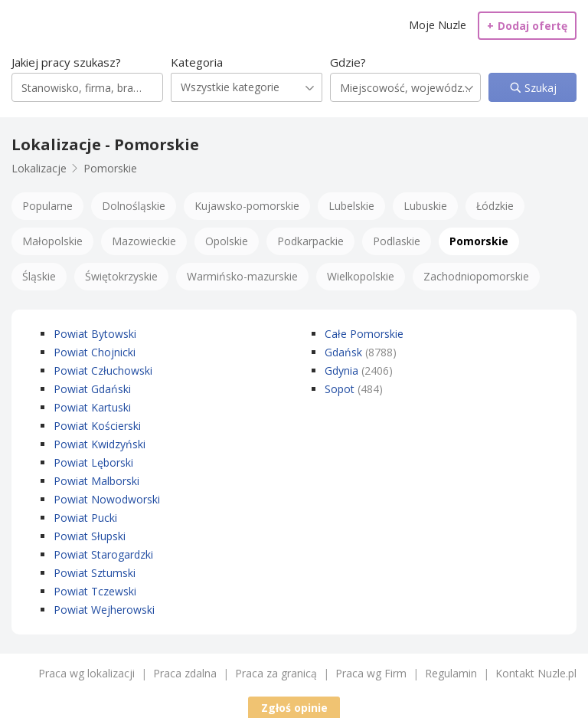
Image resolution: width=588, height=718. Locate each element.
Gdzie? (348, 62)
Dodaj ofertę (527, 26)
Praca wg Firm (371, 673)
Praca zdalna (185, 673)
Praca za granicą (276, 673)
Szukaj (539, 88)
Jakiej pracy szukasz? (66, 62)
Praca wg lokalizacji (87, 673)
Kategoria (197, 62)
